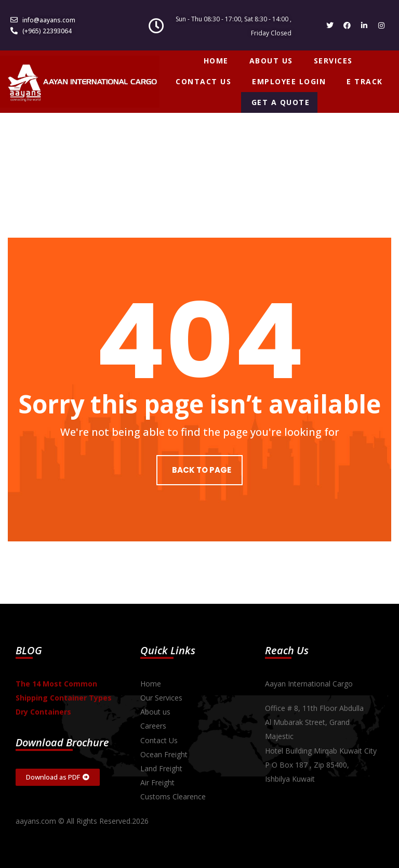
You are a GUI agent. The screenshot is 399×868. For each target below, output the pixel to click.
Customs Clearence (173, 796)
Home (151, 684)
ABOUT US (271, 61)
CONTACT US (203, 81)
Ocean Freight (164, 754)
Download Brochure (62, 742)
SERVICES (333, 61)
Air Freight (157, 782)
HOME (216, 61)
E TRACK (365, 81)
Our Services (161, 698)
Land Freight (161, 768)
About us (155, 712)
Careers (153, 726)
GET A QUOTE (281, 102)
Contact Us (159, 740)
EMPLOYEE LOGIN (289, 81)
